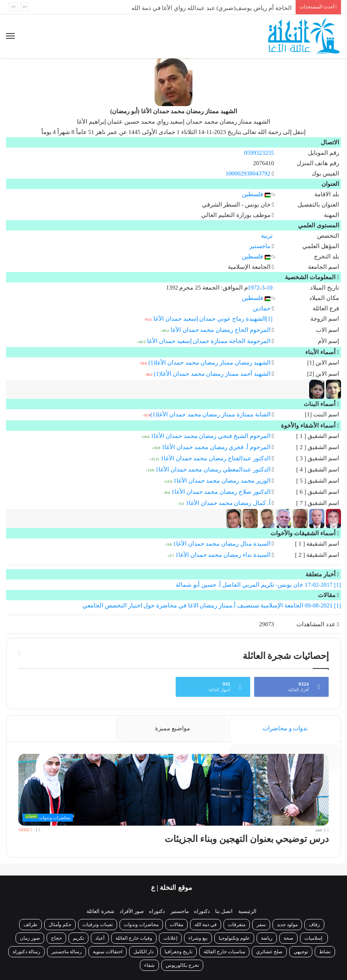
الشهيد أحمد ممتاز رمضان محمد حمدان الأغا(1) (212, 374)
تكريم (78, 938)
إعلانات (170, 938)
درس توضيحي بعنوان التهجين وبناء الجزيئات (247, 839)
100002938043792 (248, 174)
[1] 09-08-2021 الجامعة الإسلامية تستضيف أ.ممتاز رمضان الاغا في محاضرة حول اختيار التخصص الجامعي (212, 605)
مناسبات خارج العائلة (224, 952)
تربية (267, 236)
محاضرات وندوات (141, 925)
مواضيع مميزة (173, 728)
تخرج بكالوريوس (182, 965)
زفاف (314, 925)
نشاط (325, 952)
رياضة (267, 938)
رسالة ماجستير (67, 952)
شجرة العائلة (100, 911)
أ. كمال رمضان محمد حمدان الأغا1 (228, 503)
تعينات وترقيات (98, 925)
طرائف (30, 925)
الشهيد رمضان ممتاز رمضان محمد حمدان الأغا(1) (210, 363)
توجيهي (301, 952)
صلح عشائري (269, 952)
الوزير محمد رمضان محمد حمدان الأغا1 (222, 481)
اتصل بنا (224, 911)
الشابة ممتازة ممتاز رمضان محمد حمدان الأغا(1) (211, 414)
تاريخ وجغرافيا (178, 952)
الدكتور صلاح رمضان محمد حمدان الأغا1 (221, 492)
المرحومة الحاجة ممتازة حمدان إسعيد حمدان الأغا (209, 341)
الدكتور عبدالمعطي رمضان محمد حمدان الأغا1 (213, 469)
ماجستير (260, 246)
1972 (254, 288)
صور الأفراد (132, 911)
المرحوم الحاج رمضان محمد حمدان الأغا (221, 330)
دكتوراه (202, 911)
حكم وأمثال (60, 925)
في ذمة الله (206, 925)
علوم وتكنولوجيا (234, 938)
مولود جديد (287, 925)
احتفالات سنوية (108, 952)
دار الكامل (143, 952)
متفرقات (237, 925)
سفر (261, 925)
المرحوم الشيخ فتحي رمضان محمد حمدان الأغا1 (211, 436)
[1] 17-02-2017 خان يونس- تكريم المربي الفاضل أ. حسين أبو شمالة (258, 585)
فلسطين (256, 194)
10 (270, 288)
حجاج (56, 938)
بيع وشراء (198, 938)
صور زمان (30, 938)
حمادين (262, 308)
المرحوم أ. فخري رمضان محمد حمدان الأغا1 (216, 447)
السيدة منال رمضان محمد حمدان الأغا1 (222, 544)
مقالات (176, 925)
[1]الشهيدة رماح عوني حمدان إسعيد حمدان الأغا (213, 319)
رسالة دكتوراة (26, 952)
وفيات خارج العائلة (134, 938)
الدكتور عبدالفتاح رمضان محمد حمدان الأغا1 (215, 458)
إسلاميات (314, 938)
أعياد (100, 938)
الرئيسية (247, 911)
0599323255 (259, 153)
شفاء (149, 965)
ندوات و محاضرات (285, 728)
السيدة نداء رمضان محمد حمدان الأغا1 (223, 555)
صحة (288, 938)
